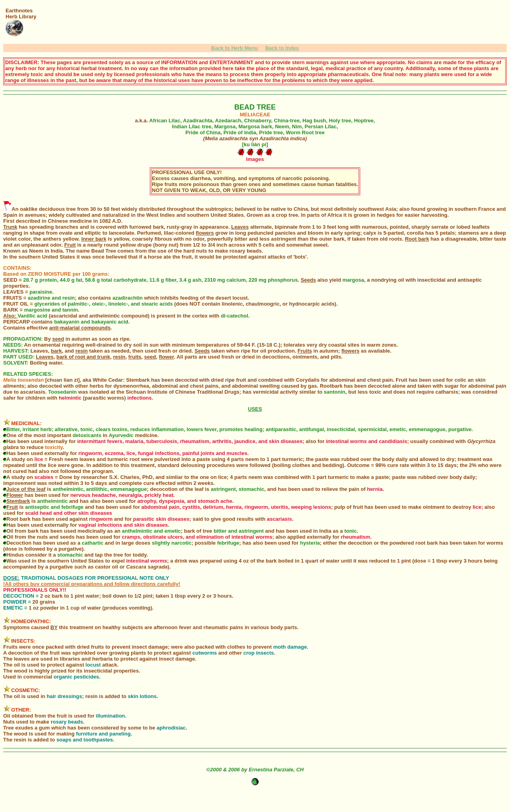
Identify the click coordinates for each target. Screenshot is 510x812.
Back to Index (282, 48)
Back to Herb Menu (235, 48)
